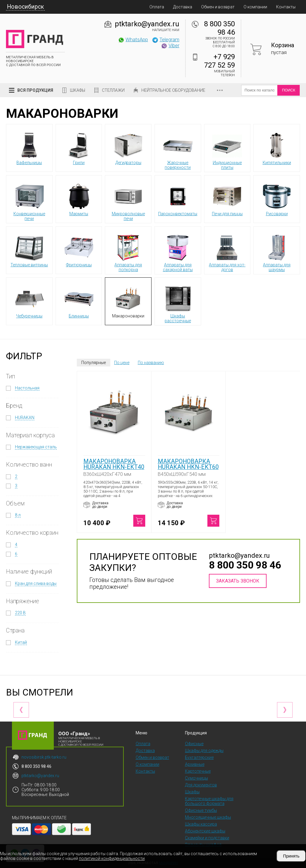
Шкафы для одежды (204, 751)
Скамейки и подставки (207, 838)
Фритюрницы (79, 250)
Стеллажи (113, 90)
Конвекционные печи (29, 201)
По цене (122, 363)
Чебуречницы (29, 301)
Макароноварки (128, 301)
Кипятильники (277, 148)
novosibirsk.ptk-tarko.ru (44, 757)
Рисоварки (277, 199)
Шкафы (78, 90)
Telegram (166, 39)
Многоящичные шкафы (208, 817)
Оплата (157, 7)
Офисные (194, 744)
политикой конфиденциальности (112, 858)
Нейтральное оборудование (173, 90)
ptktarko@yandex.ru (147, 24)
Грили (79, 148)
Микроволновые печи (128, 201)
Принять (291, 856)
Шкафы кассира (201, 824)
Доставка (183, 7)
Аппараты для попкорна (128, 252)
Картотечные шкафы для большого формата (209, 801)
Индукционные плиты (227, 150)
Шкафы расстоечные (178, 303)
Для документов (201, 785)
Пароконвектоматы (178, 199)
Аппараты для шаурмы (277, 252)
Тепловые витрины (29, 250)
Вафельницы (29, 148)
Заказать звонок (238, 581)
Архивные (195, 764)
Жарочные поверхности (178, 150)
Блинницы (79, 301)
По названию (151, 363)
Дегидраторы (128, 148)
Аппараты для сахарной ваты (178, 252)
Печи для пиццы (227, 199)
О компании (255, 7)
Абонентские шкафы (205, 831)
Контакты (286, 7)
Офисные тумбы (201, 810)
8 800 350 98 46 (219, 28)
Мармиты (79, 199)
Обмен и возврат (218, 7)
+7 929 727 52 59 (219, 61)
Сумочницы (196, 778)
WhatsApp (133, 39)
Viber (170, 45)
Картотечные (198, 771)
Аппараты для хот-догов (227, 252)
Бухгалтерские (199, 757)
